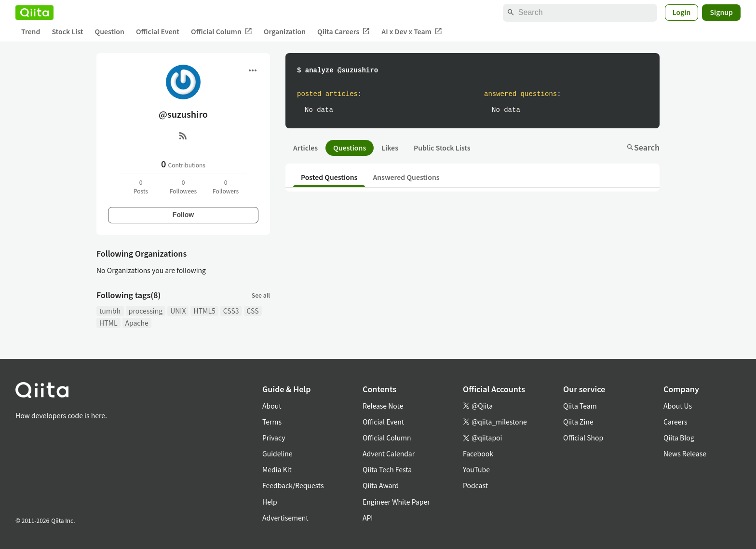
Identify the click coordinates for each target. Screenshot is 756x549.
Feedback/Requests (293, 485)
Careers (675, 422)
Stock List (67, 31)
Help (270, 502)
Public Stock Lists (442, 148)
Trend (31, 31)
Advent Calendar (389, 453)
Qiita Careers (344, 32)
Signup (721, 12)
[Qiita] (34, 13)
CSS (253, 311)
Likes (390, 148)
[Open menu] (253, 70)
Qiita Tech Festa (387, 469)
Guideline (277, 453)
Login (682, 12)
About (272, 406)
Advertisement (285, 518)
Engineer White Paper (396, 502)
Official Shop (583, 438)
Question (110, 31)
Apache (137, 323)
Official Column (222, 32)
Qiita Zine (578, 422)
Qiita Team (580, 406)
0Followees (183, 186)
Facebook (478, 453)
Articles (305, 148)
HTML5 (204, 311)
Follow (183, 215)
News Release (685, 453)
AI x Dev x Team (412, 32)
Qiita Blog (679, 438)
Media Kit (277, 469)
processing (146, 311)
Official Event (158, 31)
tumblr (110, 311)
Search (643, 147)
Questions (350, 148)
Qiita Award (381, 485)
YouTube (476, 469)
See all (261, 295)
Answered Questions (406, 177)
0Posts (141, 186)
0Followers (226, 186)
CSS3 (231, 311)
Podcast (475, 485)
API (368, 518)
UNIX (178, 311)
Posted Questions (329, 177)
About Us (678, 406)
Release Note (383, 406)
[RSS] (183, 136)
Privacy (274, 438)
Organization (285, 31)
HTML (108, 323)
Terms (272, 422)
